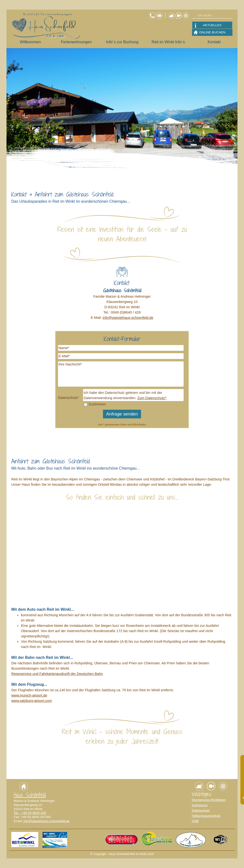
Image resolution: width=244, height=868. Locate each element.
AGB (195, 821)
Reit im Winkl (55, 36)
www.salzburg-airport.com (32, 701)
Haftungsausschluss (206, 816)
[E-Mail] (121, 356)
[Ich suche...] (212, 15)
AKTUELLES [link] (212, 25)
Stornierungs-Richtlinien (209, 800)
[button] (159, 14)
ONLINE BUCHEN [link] (212, 32)
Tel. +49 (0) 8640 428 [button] (30, 813)
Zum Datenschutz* (152, 398)
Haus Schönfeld (30, 795)
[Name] (121, 348)
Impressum (200, 805)
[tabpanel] (122, 197)
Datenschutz (201, 810)
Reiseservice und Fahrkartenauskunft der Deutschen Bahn (57, 674)
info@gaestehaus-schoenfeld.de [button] (128, 318)
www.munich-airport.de (29, 695)
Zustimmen (97, 404)
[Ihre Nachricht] (121, 374)
